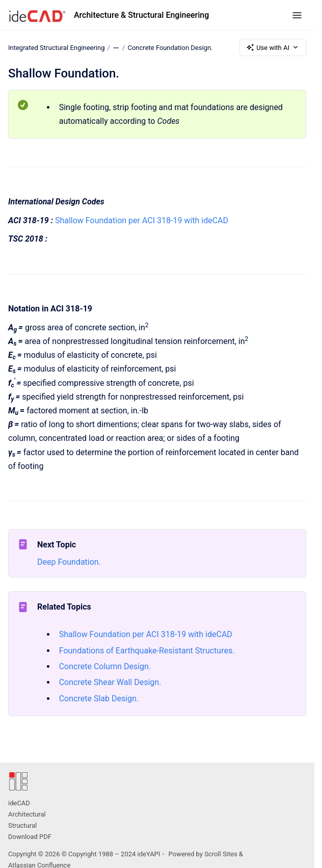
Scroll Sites (221, 854)
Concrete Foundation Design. (170, 47)
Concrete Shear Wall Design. (110, 682)
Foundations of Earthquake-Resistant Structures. (147, 651)
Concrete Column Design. (105, 666)
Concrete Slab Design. (99, 699)
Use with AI (273, 47)
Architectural (27, 814)
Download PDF (30, 837)
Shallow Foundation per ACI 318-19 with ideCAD (142, 220)
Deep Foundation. (69, 562)
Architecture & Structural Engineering (141, 15)
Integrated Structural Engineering (57, 47)
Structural (22, 825)
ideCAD (19, 803)
